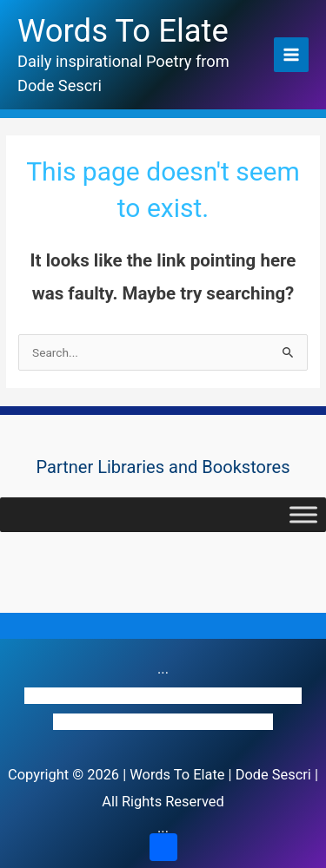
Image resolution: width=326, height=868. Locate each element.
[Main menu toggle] (292, 55)
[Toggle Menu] (303, 514)
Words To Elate (123, 31)
